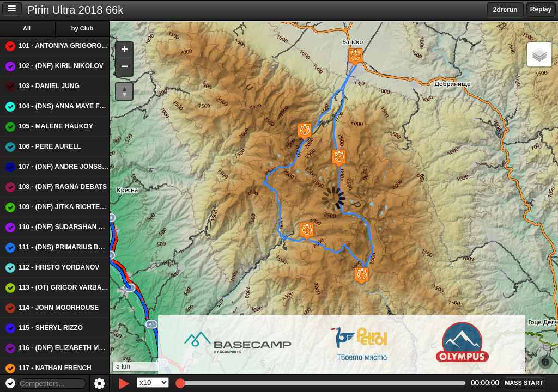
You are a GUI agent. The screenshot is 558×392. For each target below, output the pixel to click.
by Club (82, 28)
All (27, 28)
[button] (331, 158)
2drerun (505, 10)
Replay (541, 9)
